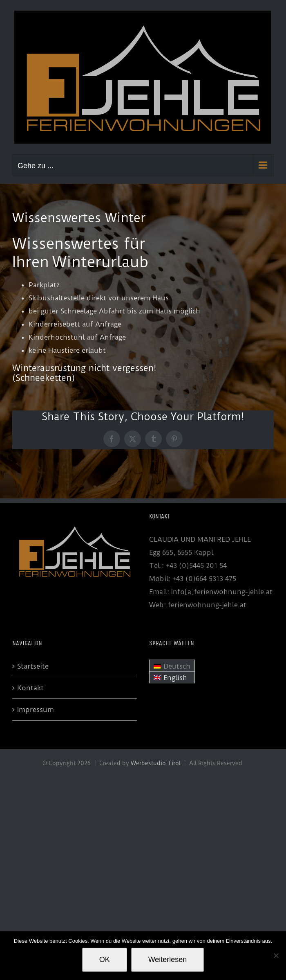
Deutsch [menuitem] (177, 666)
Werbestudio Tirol (156, 763)
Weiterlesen (168, 960)
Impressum (36, 710)
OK (105, 960)
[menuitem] (172, 666)
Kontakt (30, 688)
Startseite (33, 666)
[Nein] (276, 955)
